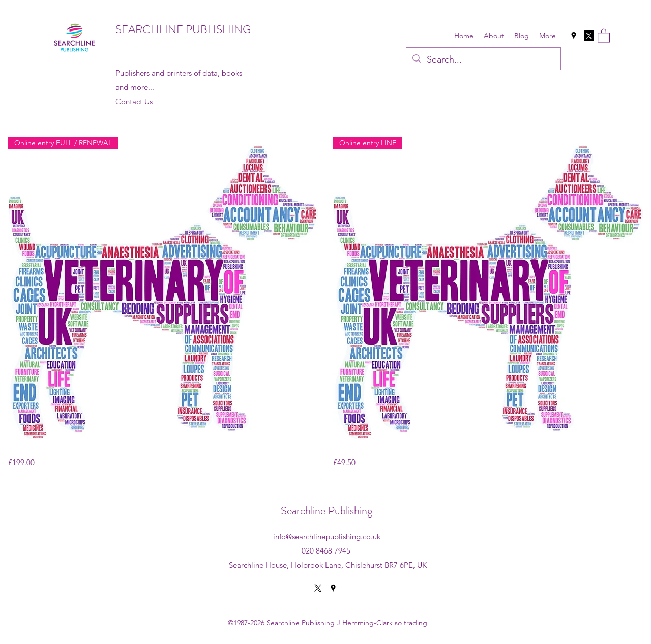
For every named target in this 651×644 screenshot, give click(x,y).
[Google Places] (574, 36)
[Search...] (483, 60)
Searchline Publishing (327, 511)
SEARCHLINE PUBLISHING (183, 29)
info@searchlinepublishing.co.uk (327, 536)
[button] (604, 35)
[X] (589, 36)
